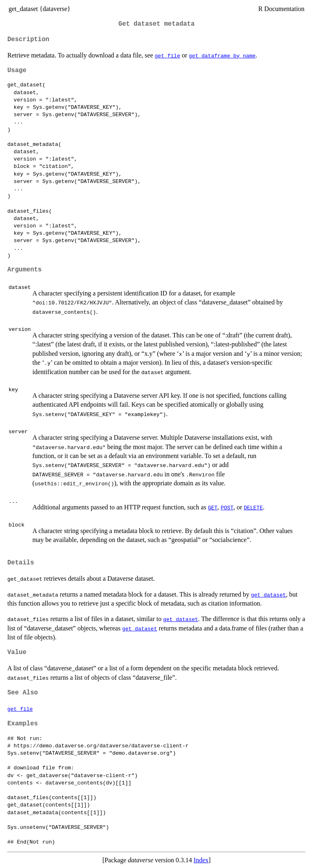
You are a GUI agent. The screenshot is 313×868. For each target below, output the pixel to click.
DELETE (253, 507)
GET (213, 507)
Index (201, 860)
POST (227, 507)
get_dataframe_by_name (222, 55)
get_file (168, 55)
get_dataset (269, 595)
